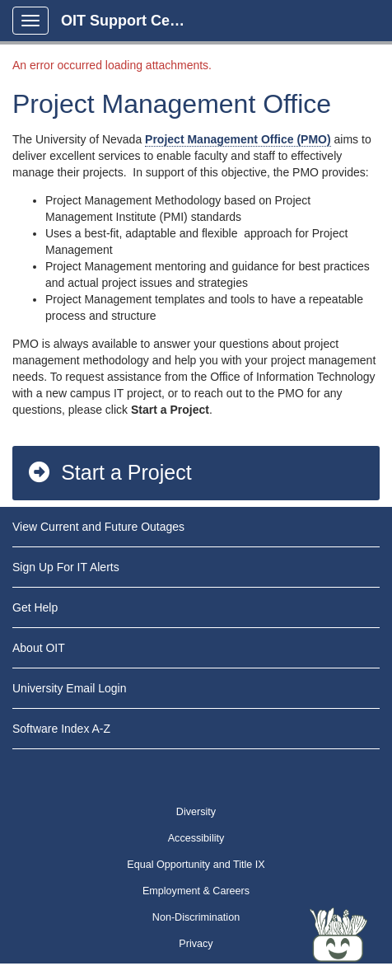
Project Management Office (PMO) (238, 139)
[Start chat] (338, 935)
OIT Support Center (129, 21)
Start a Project (109, 472)
